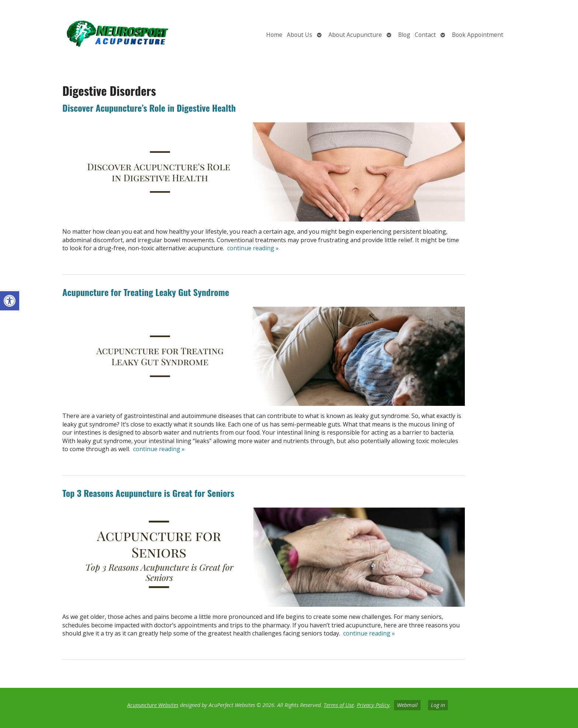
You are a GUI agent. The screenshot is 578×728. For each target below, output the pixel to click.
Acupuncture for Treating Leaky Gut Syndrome (146, 292)
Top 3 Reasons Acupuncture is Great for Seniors (148, 493)
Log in (438, 705)
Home (274, 35)
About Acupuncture (355, 35)
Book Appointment (478, 35)
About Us (300, 35)
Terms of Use (339, 705)
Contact (425, 35)
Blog (404, 35)
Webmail (407, 705)
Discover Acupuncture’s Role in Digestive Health (149, 108)
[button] (10, 301)
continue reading (253, 248)
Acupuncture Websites (153, 705)
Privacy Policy (373, 705)
